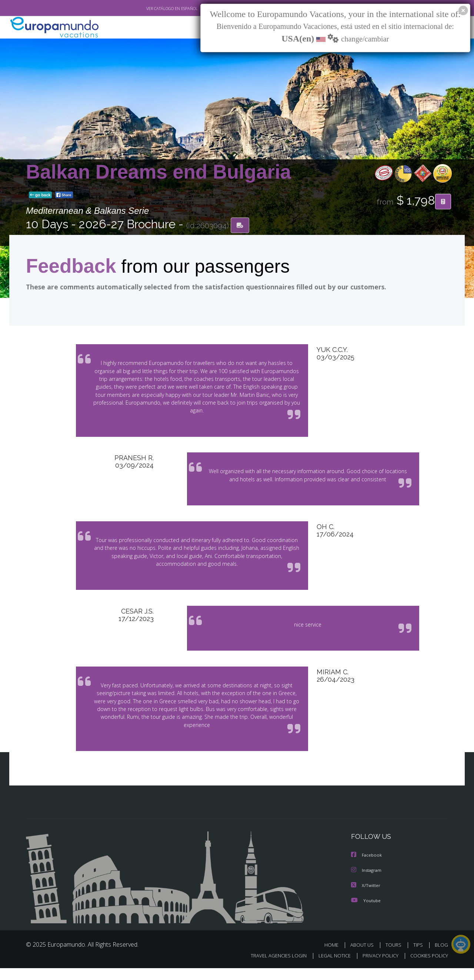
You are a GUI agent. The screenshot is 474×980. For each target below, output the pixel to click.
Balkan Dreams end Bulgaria (158, 172)
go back (40, 196)
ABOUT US (364, 957)
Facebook (367, 868)
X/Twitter (366, 898)
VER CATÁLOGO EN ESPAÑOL (155, 9)
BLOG (441, 957)
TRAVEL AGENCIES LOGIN (272, 968)
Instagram (367, 883)
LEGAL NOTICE (330, 968)
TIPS (419, 957)
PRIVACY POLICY (377, 968)
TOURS (395, 957)
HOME (334, 957)
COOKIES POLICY (428, 968)
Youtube (366, 912)
